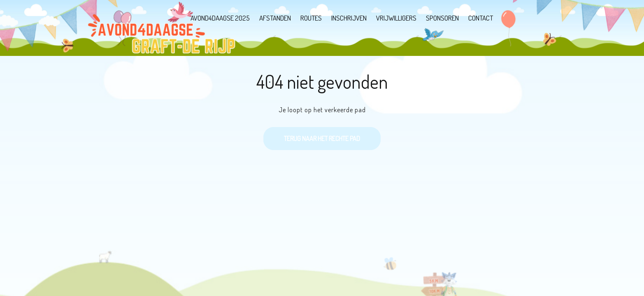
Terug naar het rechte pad (312, 135)
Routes (311, 18)
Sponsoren (442, 18)
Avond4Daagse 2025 (220, 18)
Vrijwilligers (396, 18)
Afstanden (275, 18)
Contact (481, 18)
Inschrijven (349, 18)
